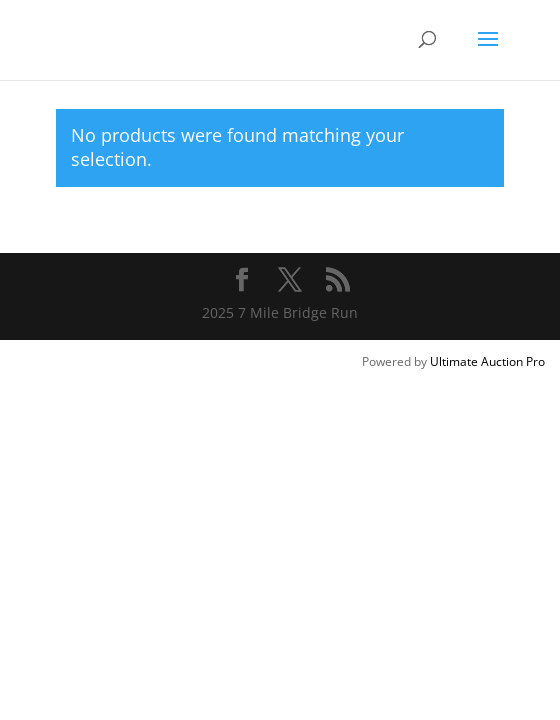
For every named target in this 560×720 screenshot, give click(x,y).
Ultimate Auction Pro (487, 361)
